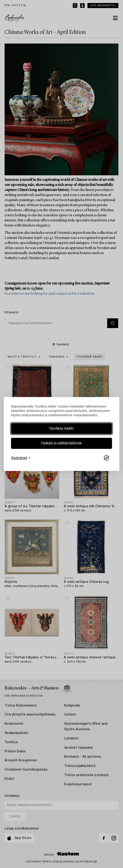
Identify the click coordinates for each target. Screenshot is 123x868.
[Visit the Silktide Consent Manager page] (106, 458)
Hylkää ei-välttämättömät (61, 443)
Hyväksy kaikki (62, 428)
